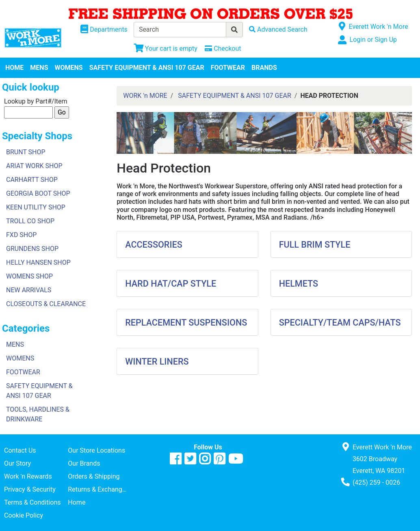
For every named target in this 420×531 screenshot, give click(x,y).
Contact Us (20, 450)
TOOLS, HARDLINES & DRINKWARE (38, 414)
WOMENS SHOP (29, 276)
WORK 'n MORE (145, 96)
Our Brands (84, 463)
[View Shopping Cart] (166, 49)
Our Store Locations (96, 450)
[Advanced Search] (278, 29)
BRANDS (264, 68)
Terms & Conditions (32, 502)
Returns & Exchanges (98, 489)
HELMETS (299, 284)
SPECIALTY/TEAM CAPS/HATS (340, 323)
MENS (39, 68)
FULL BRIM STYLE (315, 245)
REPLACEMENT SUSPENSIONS (186, 323)
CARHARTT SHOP (32, 180)
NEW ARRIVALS (29, 290)
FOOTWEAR (228, 68)
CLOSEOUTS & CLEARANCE (46, 304)
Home (77, 502)
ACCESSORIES (154, 245)
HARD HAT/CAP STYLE (171, 284)
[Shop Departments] (104, 30)
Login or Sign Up (373, 40)
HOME (14, 68)
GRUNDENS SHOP (32, 249)
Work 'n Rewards (28, 476)
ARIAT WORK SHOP (34, 166)
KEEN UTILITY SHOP (36, 207)
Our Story (17, 463)
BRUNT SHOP (26, 152)
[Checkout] (223, 49)
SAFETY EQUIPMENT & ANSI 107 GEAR (147, 68)
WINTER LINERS (157, 362)
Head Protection (164, 168)
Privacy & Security (30, 489)
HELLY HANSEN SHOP (38, 262)
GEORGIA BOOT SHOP (38, 193)
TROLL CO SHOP (30, 221)
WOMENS (69, 68)
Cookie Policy (24, 515)
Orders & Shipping (94, 476)
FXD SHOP (21, 235)
